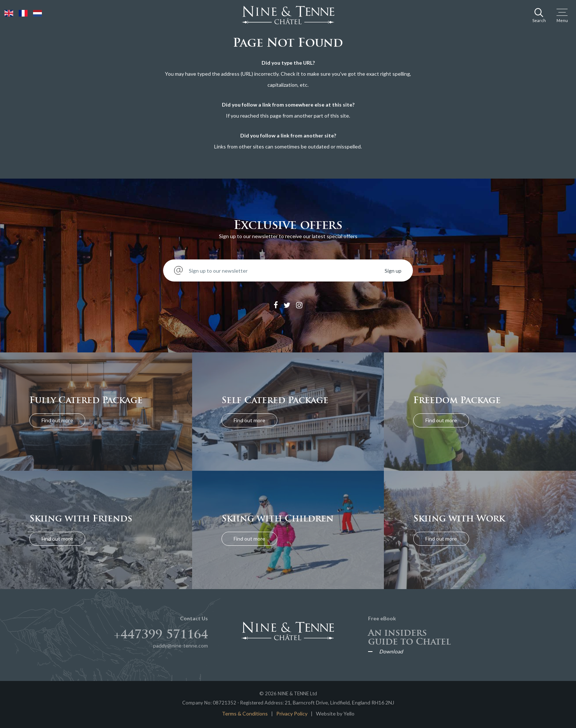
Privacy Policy (292, 713)
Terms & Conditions (245, 713)
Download (391, 652)
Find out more (57, 420)
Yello (349, 713)
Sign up (393, 271)
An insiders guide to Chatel (409, 637)
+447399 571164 (161, 634)
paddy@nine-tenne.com (181, 645)
